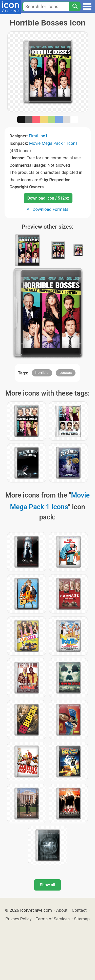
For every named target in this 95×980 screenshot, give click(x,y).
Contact (79, 910)
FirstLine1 (38, 136)
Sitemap (82, 919)
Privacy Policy (18, 919)
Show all (47, 885)
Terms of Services (53, 919)
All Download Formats (48, 209)
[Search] (75, 6)
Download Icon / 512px (48, 198)
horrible (42, 373)
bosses (66, 373)
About (62, 910)
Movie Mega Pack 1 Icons (53, 143)
